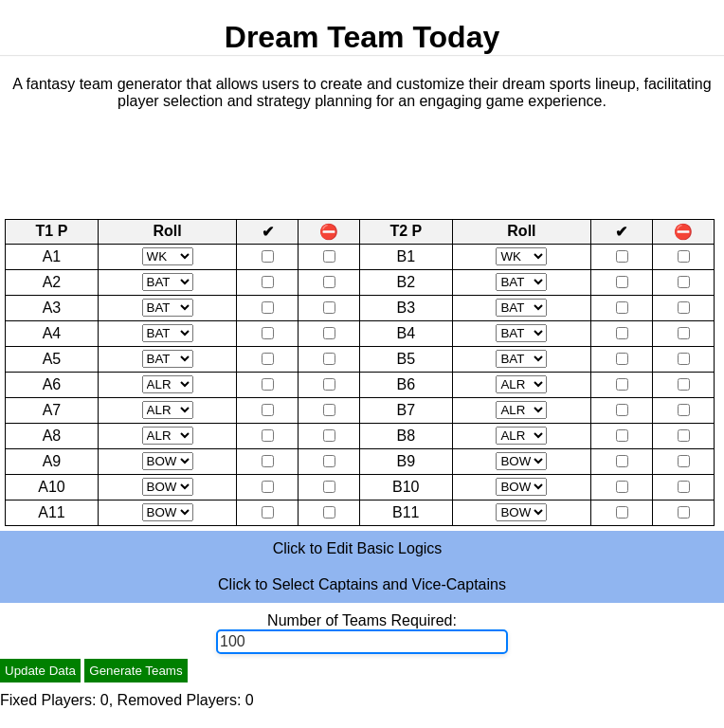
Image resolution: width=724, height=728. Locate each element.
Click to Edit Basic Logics (358, 548)
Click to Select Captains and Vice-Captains (362, 584)
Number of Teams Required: (362, 620)
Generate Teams (136, 671)
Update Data (40, 671)
